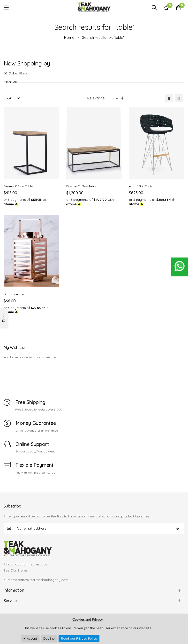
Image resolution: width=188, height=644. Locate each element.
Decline (49, 638)
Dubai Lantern (14, 294)
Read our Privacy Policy (79, 638)
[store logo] (94, 7)
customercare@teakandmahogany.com (36, 580)
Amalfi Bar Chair (141, 186)
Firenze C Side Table (18, 186)
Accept (31, 638)
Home (70, 37)
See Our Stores (16, 570)
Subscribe (177, 528)
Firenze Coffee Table (81, 186)
